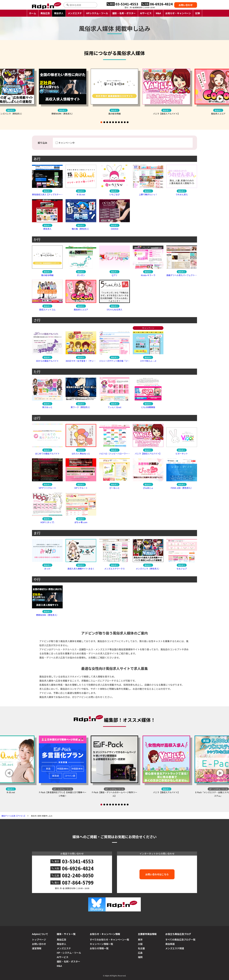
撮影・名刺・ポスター (124, 13)
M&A (158, 13)
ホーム (33, 13)
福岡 (140, 957)
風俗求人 (59, 13)
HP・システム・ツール (69, 953)
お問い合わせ (186, 5)
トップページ (39, 940)
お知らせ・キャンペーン (178, 13)
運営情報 (37, 948)
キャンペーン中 (67, 143)
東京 (140, 940)
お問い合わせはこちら (157, 874)
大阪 (140, 944)
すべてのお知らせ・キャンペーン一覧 (109, 940)
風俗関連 (170, 944)
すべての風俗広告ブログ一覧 (180, 940)
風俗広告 (45, 13)
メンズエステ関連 (175, 948)
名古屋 (141, 948)
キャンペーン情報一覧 (101, 944)
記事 (198, 13)
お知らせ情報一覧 (99, 948)
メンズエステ (75, 13)
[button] (220, 99)
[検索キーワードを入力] (83, 5)
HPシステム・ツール (97, 13)
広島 (140, 953)
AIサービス (146, 13)
